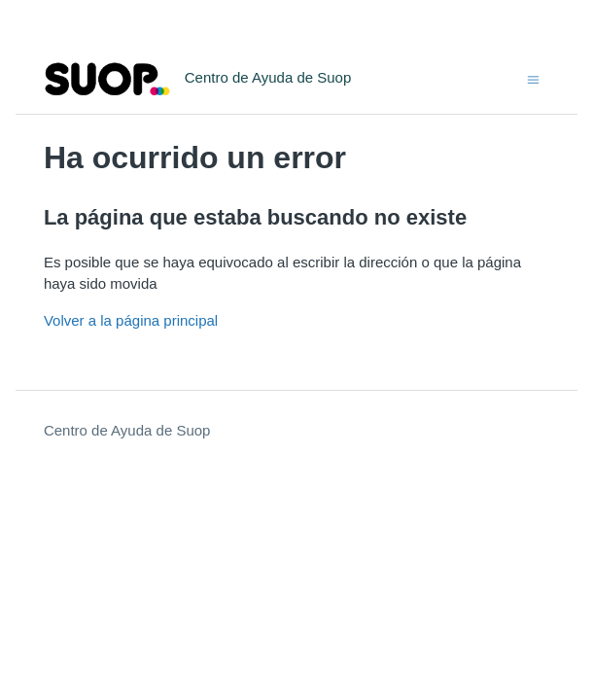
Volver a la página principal (131, 320)
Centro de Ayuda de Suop (127, 430)
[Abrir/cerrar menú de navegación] (533, 78)
